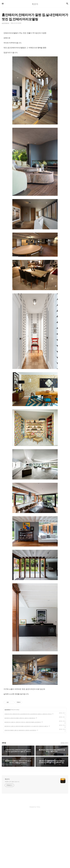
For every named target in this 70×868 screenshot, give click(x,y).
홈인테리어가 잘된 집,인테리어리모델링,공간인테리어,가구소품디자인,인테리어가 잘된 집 (26, 726)
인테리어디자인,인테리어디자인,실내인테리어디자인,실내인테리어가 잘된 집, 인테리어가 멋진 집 (28, 714)
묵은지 (7, 779)
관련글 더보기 (64, 743)
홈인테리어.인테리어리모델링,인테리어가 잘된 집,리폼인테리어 (20, 718)
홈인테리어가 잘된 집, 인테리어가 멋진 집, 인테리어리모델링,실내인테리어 (23, 722)
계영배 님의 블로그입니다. (12, 782)
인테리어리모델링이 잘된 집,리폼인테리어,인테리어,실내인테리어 (20, 730)
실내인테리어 (8, 710)
